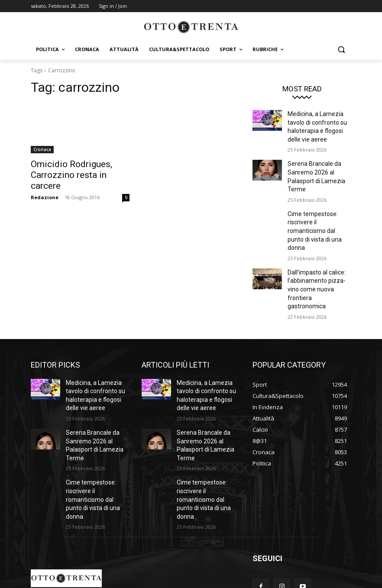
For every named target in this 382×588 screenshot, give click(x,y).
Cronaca (42, 149)
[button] (341, 50)
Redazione (45, 184)
